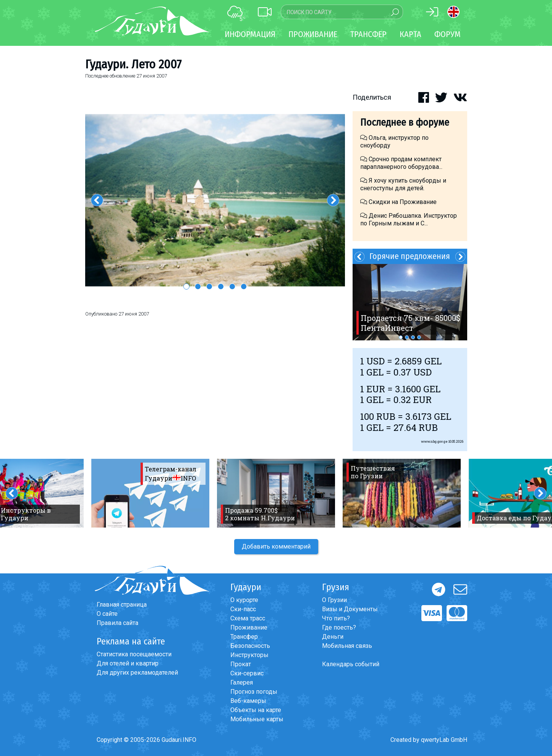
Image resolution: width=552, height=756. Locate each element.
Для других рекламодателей (137, 673)
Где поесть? (339, 627)
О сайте (107, 614)
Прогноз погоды (254, 692)
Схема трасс (248, 618)
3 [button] (209, 287)
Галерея (242, 682)
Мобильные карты (257, 719)
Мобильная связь (347, 646)
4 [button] (221, 287)
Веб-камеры (248, 701)
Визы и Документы (350, 609)
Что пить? (336, 618)
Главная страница (122, 605)
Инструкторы (249, 655)
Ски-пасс (243, 609)
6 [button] (244, 287)
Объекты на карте (256, 710)
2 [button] (198, 287)
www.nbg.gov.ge (434, 441)
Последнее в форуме (405, 122)
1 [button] (186, 287)
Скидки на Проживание (398, 202)
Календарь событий (351, 664)
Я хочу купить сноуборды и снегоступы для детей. (403, 184)
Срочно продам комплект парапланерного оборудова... (401, 163)
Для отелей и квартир (128, 663)
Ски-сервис (247, 673)
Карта (410, 34)
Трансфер (244, 637)
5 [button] (232, 287)
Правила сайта (117, 623)
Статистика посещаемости (134, 654)
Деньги (333, 637)
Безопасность (250, 646)
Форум (448, 34)
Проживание (249, 627)
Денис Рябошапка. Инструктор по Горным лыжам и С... (409, 219)
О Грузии (334, 600)
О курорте (244, 600)
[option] (215, 200)
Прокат (241, 664)
